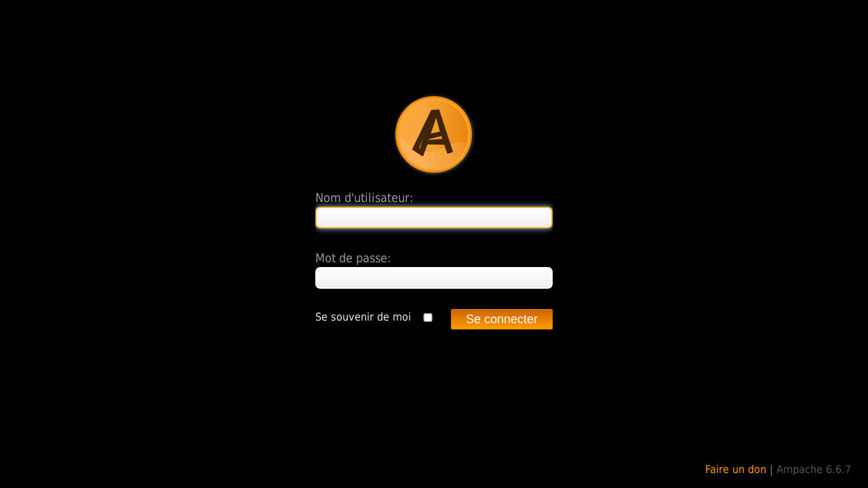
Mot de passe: (353, 258)
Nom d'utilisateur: (364, 198)
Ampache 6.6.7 (814, 469)
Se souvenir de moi (363, 317)
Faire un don (736, 469)
